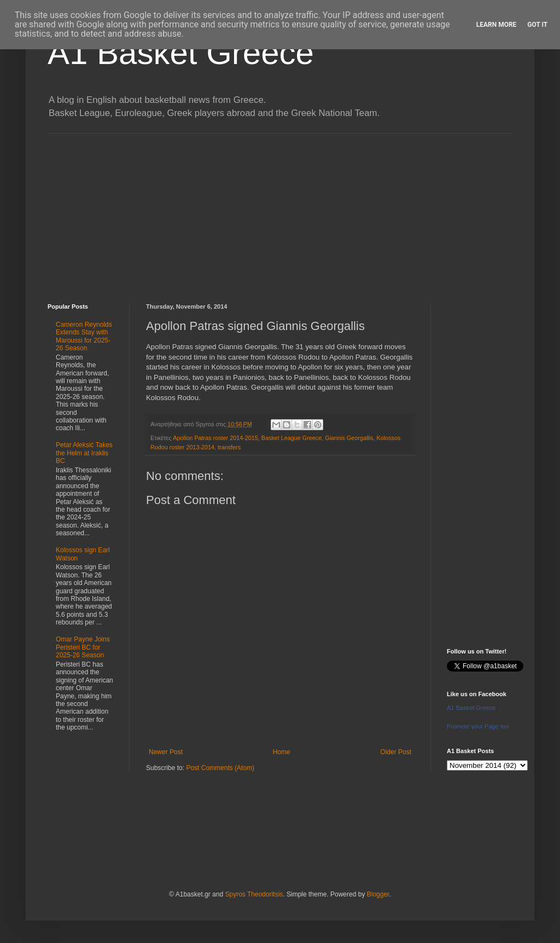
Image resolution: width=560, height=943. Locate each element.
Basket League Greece (291, 438)
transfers (229, 447)
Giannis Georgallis (349, 438)
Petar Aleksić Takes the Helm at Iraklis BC (84, 453)
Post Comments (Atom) (220, 768)
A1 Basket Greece (181, 53)
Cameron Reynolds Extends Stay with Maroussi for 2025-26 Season (84, 336)
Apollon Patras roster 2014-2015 (215, 438)
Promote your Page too (478, 726)
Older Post (396, 752)
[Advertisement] (280, 210)
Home (282, 752)
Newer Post (166, 752)
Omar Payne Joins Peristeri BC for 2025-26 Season (83, 647)
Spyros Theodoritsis (254, 894)
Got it (537, 25)
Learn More (497, 25)
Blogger (378, 894)
